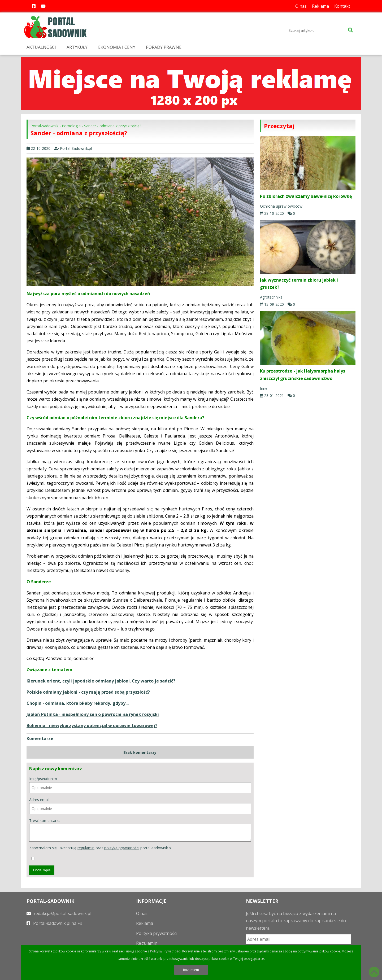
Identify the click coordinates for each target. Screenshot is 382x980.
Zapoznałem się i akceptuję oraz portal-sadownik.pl (100, 853)
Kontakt (342, 6)
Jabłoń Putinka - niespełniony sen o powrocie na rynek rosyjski (93, 714)
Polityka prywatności (157, 933)
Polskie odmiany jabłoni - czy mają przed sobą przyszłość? (88, 692)
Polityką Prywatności (165, 951)
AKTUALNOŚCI (41, 47)
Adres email (140, 806)
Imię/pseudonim (140, 785)
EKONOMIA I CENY (117, 47)
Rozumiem (191, 970)
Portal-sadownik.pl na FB (55, 923)
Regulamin (147, 943)
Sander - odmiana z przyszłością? (113, 126)
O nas (301, 6)
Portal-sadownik (44, 126)
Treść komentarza (140, 830)
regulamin (86, 848)
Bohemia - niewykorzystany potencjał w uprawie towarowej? (92, 725)
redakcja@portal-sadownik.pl (59, 913)
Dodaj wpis (42, 870)
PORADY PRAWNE (164, 47)
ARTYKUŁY (77, 47)
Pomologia (71, 126)
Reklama (320, 6)
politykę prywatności (122, 848)
